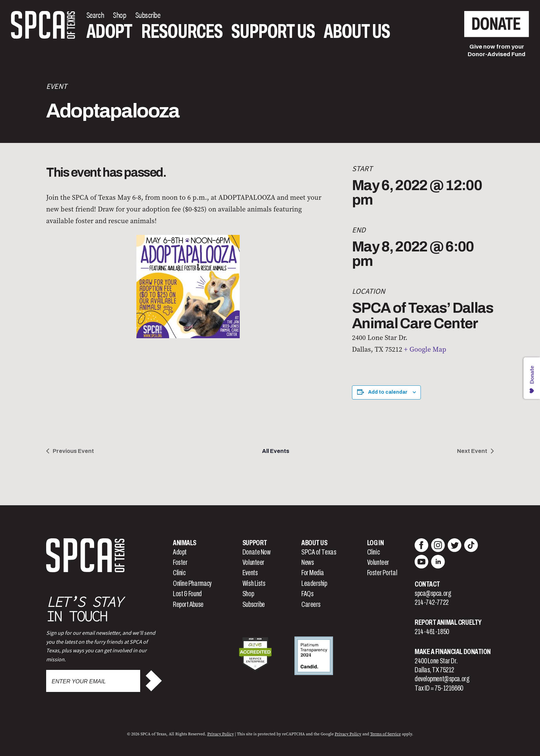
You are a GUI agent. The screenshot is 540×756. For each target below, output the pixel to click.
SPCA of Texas (319, 552)
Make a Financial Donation (453, 652)
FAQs (307, 594)
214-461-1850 (432, 632)
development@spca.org (442, 679)
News (308, 562)
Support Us (273, 31)
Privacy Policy (221, 734)
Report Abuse (188, 604)
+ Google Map (425, 349)
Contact (427, 584)
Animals (185, 543)
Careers (311, 604)
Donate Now (257, 552)
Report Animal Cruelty (448, 622)
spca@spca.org (433, 593)
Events (250, 573)
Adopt (109, 31)
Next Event (472, 451)
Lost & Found (187, 594)
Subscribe (254, 604)
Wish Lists (254, 583)
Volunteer (253, 562)
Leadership (314, 583)
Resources (182, 31)
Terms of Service (386, 734)
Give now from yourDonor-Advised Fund (497, 50)
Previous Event (73, 451)
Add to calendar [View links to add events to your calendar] (388, 392)
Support (255, 543)
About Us (357, 31)
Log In (375, 543)
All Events (276, 451)
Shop (248, 594)
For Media (313, 573)
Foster (180, 562)
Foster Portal (382, 573)
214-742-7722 (432, 602)
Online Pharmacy (192, 583)
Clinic (179, 573)
